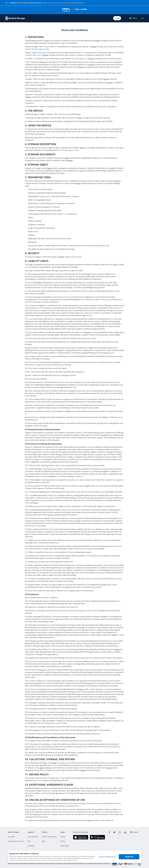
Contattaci (31, 846)
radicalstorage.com (38, 49)
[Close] (6, 3)
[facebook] (110, 832)
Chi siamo (11, 837)
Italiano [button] (133, 18)
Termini (63, 837)
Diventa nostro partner (16, 841)
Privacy (63, 841)
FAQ (29, 841)
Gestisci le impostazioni (107, 857)
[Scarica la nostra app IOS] (81, 837)
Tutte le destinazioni (49, 837)
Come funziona (33, 837)
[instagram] (120, 832)
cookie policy (65, 846)
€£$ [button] (142, 18)
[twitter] (114, 832)
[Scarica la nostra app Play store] (97, 837)
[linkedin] (125, 832)
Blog (44, 841)
